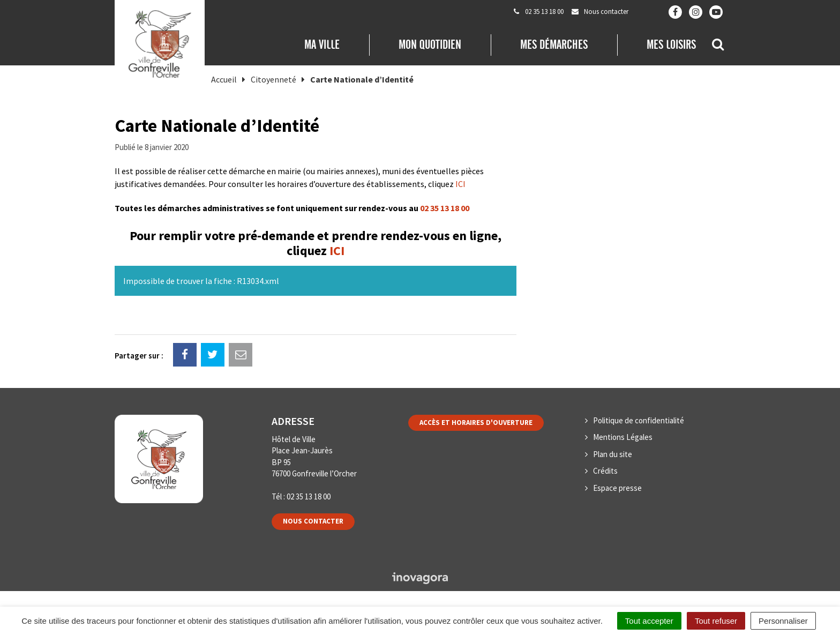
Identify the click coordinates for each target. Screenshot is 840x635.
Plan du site (613, 454)
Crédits (605, 471)
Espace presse (617, 488)
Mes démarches (554, 44)
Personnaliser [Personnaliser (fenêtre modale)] (783, 621)
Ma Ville (322, 44)
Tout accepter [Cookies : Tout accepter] (649, 621)
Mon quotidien (430, 44)
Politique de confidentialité (639, 420)
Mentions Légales (623, 437)
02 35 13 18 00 (445, 208)
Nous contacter (313, 521)
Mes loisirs (671, 44)
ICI (460, 184)
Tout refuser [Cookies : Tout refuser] (716, 621)
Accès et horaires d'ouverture (476, 423)
